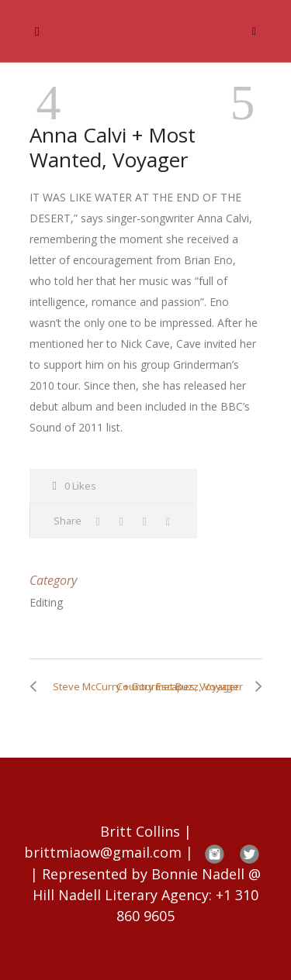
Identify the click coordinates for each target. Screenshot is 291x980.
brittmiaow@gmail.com (103, 852)
